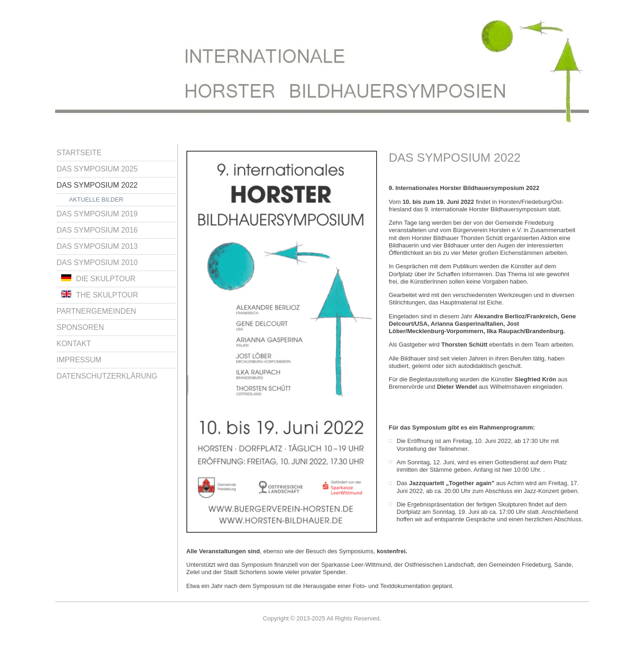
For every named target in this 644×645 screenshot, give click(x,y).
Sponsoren (80, 327)
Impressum (79, 360)
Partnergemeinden (96, 311)
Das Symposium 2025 (97, 169)
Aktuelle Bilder (96, 199)
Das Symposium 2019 (97, 214)
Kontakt (74, 344)
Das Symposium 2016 (97, 230)
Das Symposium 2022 (97, 185)
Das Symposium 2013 (97, 246)
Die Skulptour (98, 278)
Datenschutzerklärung (107, 376)
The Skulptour (100, 295)
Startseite (79, 153)
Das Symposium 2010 (97, 262)
